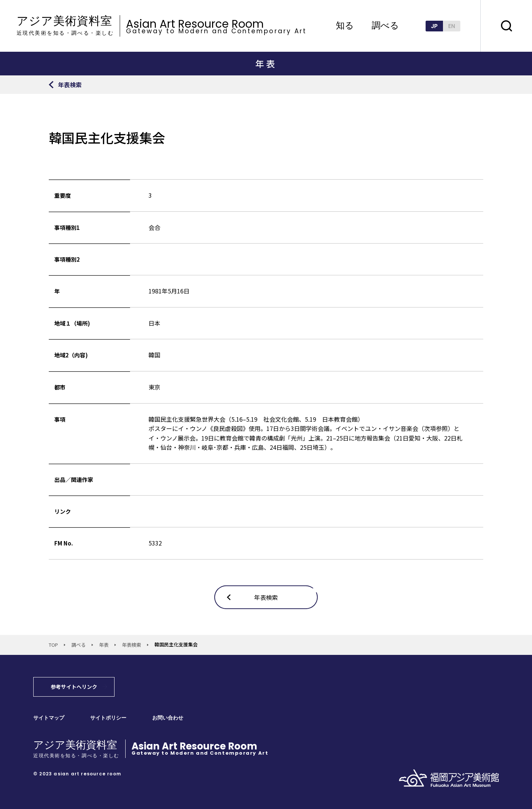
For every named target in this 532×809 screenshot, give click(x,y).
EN (452, 26)
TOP (53, 645)
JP (434, 26)
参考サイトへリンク (74, 687)
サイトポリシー (108, 718)
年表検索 (132, 645)
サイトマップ (49, 718)
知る (345, 26)
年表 (104, 645)
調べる (385, 26)
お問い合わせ (168, 718)
